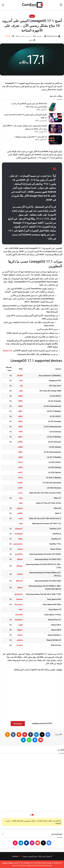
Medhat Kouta (53, 36)
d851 (20, 437)
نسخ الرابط (18, 723)
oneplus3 (19, 529)
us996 (20, 483)
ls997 (20, 472)
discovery (19, 604)
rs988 (20, 447)
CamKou (15, 856)
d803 (20, 401)
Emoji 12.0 (8, 351)
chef (21, 524)
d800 (20, 396)
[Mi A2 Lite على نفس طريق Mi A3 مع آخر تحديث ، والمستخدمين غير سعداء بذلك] (55, 107)
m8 (21, 386)
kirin (21, 609)
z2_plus (19, 645)
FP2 (21, 381)
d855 (20, 427)
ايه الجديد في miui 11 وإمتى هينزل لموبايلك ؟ (31, 137)
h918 (20, 478)
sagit (20, 625)
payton (20, 508)
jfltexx (20, 588)
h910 (20, 462)
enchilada (19, 534)
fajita (20, 539)
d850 (20, 416)
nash (21, 518)
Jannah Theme (8, 863)
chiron (20, 635)
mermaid (19, 615)
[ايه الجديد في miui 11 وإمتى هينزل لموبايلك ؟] (55, 140)
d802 (20, 406)
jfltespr (20, 566)
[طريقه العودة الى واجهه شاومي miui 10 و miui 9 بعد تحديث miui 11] (55, 118)
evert (20, 493)
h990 (20, 467)
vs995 (20, 488)
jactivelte (19, 554)
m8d (21, 391)
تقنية (32, 16)
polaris (20, 640)
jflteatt (20, 559)
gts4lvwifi (19, 594)
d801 (20, 411)
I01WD (20, 376)
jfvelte (20, 574)
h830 (20, 457)
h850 (20, 452)
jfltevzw (19, 581)
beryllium (19, 620)
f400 (21, 432)
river (21, 498)
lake (21, 503)
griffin (20, 513)
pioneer (19, 599)
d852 (20, 421)
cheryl (20, 549)
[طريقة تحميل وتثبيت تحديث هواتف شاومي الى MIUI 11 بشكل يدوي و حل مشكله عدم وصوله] (55, 129)
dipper (20, 630)
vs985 (20, 442)
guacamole (18, 544)
